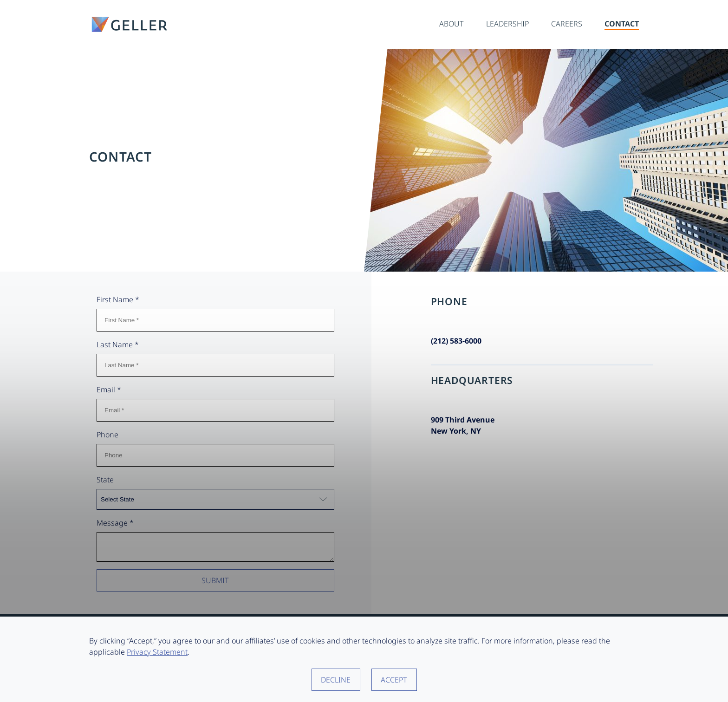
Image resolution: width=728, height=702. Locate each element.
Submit (215, 583)
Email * (109, 390)
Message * (115, 523)
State (105, 480)
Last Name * (118, 344)
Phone (107, 435)
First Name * (118, 299)
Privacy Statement (157, 652)
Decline (336, 680)
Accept (394, 680)
